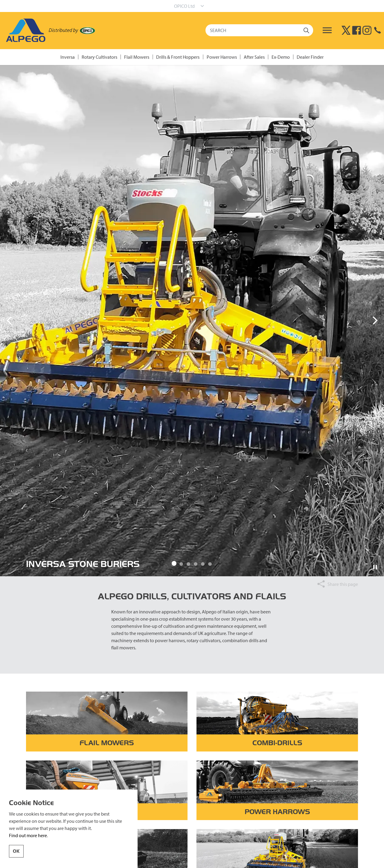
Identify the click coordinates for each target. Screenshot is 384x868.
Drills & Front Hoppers (178, 57)
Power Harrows (222, 57)
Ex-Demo (281, 57)
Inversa (68, 57)
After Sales (254, 57)
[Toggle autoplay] (375, 567)
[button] (306, 30)
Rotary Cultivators (99, 57)
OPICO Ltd (184, 6)
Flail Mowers (137, 57)
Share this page (343, 584)
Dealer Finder (310, 57)
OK (16, 851)
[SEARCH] (259, 30)
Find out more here (28, 835)
